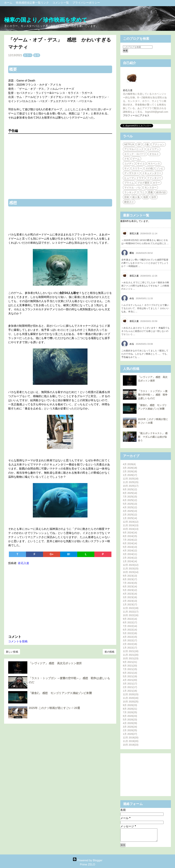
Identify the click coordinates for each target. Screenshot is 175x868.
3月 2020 (130, 727)
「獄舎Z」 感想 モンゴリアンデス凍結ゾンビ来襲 (62, 693)
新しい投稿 (12, 652)
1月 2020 (130, 734)
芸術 (127, 197)
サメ (127, 168)
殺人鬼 (136, 197)
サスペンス (154, 164)
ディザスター (132, 173)
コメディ (129, 164)
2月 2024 (130, 558)
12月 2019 (131, 738)
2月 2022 (130, 644)
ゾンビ (160, 168)
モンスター (151, 188)
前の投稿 (109, 652)
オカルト (154, 154)
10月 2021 (131, 658)
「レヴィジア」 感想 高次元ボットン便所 (55, 663)
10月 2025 (131, 486)
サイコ (141, 164)
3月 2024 (130, 554)
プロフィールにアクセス (136, 115)
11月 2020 (131, 698)
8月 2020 (130, 709)
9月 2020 (130, 705)
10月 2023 (131, 572)
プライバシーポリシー (86, 3)
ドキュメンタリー (152, 173)
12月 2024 (131, 522)
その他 (149, 168)
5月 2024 (130, 547)
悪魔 (150, 192)
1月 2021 (130, 691)
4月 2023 (130, 594)
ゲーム (136, 159)
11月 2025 (131, 482)
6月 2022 (130, 630)
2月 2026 (130, 471)
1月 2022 (130, 648)
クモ (127, 159)
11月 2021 (131, 655)
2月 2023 (130, 601)
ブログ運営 (143, 183)
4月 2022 (130, 637)
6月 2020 (130, 716)
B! (69, 554)
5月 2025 (130, 504)
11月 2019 (131, 741)
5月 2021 (130, 676)
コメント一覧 (61, 3)
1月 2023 (130, 604)
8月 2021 (130, 666)
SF (139, 144)
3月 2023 (130, 597)
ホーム (9, 3)
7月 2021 (130, 669)
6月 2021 (130, 673)
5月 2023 (130, 590)
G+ (52, 554)
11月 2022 (131, 612)
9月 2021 (130, 662)
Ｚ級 (146, 144)
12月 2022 (131, 608)
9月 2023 (130, 576)
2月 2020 (130, 730)
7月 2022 (130, 626)
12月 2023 (131, 565)
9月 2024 (130, 533)
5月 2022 (130, 633)
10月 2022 (131, 615)
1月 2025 (130, 518)
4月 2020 (130, 723)
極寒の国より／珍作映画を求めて (46, 20)
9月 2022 (130, 619)
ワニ (142, 192)
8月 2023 (130, 579)
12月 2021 (131, 651)
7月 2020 (130, 712)
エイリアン (153, 149)
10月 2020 (131, 702)
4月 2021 (130, 680)
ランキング (130, 192)
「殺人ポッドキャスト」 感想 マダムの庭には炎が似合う (153, 437)
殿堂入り (129, 202)
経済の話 (161, 192)
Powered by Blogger (87, 860)
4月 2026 (129, 464)
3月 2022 (130, 640)
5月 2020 (130, 720)
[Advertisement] (60, 599)
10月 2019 (131, 745)
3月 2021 (130, 684)
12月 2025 (131, 479)
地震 (146, 197)
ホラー (28, 55)
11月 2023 (131, 569)
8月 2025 (130, 493)
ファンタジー (154, 178)
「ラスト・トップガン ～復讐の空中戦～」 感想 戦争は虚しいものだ (153, 395)
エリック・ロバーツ (135, 154)
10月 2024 (131, 529)
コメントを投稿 (18, 641)
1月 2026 (130, 475)
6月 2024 (130, 543)
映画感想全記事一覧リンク (33, 3)
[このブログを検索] (138, 47)
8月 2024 (130, 536)
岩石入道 (128, 90)
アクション (159, 144)
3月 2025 (130, 511)
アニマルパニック (134, 149)
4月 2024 (130, 551)
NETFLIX (129, 144)
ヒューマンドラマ (134, 178)
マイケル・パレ (133, 188)
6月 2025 (130, 500)
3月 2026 (130, 468)
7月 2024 (130, 540)
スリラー (137, 168)
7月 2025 (130, 497)
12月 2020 (131, 694)
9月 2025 (130, 489)
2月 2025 (130, 515)
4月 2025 (130, 507)
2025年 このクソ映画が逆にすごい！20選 (54, 708)
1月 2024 (130, 561)
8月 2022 (130, 622)
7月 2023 (130, 583)
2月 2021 (130, 687)
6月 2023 (130, 586)
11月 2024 (131, 525)
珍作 (37, 55)
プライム (129, 183)
